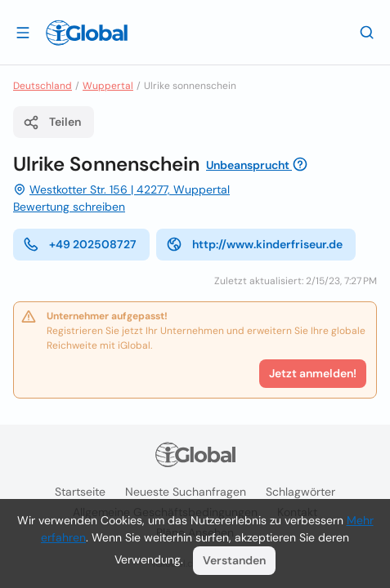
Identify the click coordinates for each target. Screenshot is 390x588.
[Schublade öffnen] (23, 32)
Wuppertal (108, 86)
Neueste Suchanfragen (186, 492)
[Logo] (87, 33)
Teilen (52, 122)
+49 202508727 (80, 244)
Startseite (80, 492)
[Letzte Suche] (367, 32)
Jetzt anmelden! (313, 373)
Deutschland (43, 86)
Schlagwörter (300, 492)
